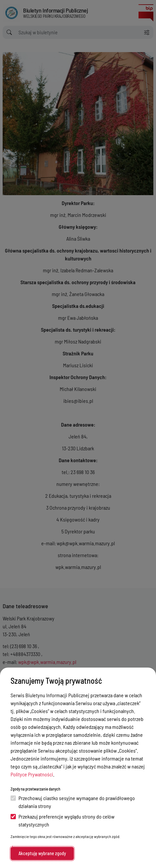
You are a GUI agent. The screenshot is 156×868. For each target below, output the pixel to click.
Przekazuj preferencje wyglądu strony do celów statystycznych (62, 820)
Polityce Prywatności (32, 774)
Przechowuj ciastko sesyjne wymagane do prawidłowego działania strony (73, 802)
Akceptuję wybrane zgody (42, 853)
